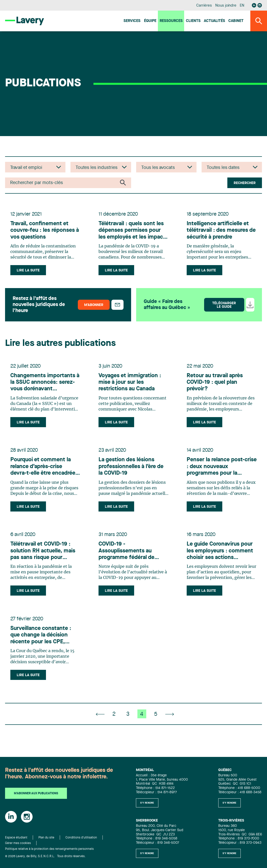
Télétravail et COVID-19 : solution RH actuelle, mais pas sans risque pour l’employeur (44, 558)
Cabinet (236, 21)
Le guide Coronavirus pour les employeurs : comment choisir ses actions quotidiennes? (221, 558)
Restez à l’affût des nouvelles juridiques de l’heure (39, 307)
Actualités (214, 21)
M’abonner (94, 307)
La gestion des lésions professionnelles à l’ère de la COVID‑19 (132, 471)
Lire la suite (29, 271)
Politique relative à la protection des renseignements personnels (49, 849)
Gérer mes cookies (18, 843)
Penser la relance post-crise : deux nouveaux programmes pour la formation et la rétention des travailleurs (219, 471)
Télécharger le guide (224, 307)
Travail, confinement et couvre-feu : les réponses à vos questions (45, 231)
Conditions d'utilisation (81, 838)
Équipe (150, 21)
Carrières (204, 6)
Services (132, 21)
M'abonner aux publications (36, 794)
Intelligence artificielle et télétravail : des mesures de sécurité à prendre (219, 231)
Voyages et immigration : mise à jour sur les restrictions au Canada (131, 385)
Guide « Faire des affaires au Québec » (167, 307)
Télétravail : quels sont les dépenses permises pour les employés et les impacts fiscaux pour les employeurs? (132, 232)
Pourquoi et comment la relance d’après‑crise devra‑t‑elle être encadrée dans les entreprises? (44, 471)
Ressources (171, 21)
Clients (193, 21)
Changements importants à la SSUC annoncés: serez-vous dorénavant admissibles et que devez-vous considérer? (44, 385)
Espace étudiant (16, 838)
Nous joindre (226, 6)
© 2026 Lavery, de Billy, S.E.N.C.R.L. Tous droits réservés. (45, 856)
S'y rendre (147, 803)
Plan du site (46, 838)
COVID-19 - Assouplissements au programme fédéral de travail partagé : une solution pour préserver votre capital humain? (129, 558)
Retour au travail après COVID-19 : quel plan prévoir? (215, 385)
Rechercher (245, 183)
